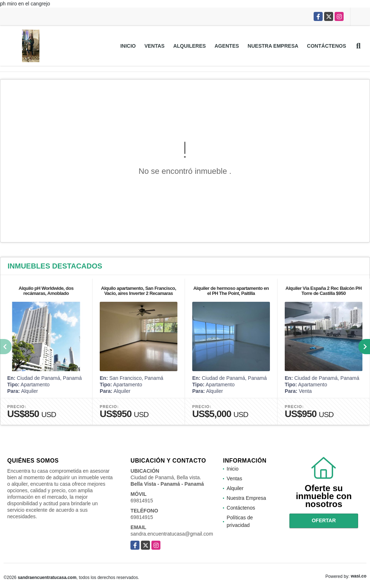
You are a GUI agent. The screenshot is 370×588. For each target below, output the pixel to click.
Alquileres (189, 46)
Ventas (155, 46)
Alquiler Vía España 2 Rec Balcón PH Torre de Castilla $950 (324, 291)
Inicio (128, 46)
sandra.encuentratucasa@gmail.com (172, 534)
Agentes (227, 46)
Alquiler (235, 488)
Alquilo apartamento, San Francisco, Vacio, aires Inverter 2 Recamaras (139, 291)
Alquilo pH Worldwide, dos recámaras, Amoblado (46, 291)
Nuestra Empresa (273, 46)
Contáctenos (327, 46)
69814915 (142, 501)
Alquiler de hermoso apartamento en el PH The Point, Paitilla (231, 291)
